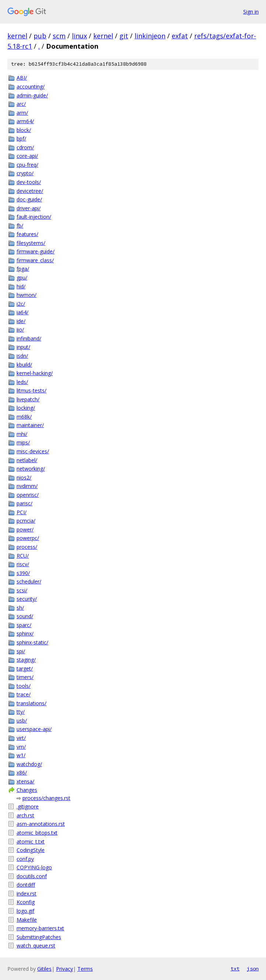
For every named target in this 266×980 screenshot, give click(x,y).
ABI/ (22, 78)
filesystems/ (31, 243)
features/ (27, 234)
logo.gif (25, 911)
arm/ (22, 113)
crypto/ (25, 173)
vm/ (21, 747)
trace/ (24, 694)
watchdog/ (29, 764)
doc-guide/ (29, 199)
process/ (27, 547)
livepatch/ (28, 399)
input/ (23, 347)
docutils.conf (32, 876)
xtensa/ (25, 781)
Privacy (64, 969)
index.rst (27, 894)
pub (40, 36)
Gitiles (44, 969)
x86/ (22, 773)
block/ (24, 130)
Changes (27, 790)
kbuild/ (24, 365)
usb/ (22, 721)
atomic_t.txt (31, 842)
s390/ (23, 573)
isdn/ (22, 356)
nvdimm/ (27, 486)
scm (59, 36)
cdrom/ (25, 147)
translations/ (31, 703)
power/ (25, 529)
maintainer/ (30, 425)
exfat (180, 36)
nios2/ (24, 477)
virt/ (21, 738)
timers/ (25, 677)
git (124, 36)
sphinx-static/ (32, 642)
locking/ (26, 408)
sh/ (20, 608)
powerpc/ (28, 538)
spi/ (21, 651)
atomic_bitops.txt (37, 833)
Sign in (251, 12)
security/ (27, 599)
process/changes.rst (46, 798)
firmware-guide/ (36, 251)
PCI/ (22, 512)
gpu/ (22, 278)
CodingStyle (31, 850)
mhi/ (22, 434)
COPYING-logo (34, 867)
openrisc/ (28, 495)
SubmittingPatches (39, 937)
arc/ (21, 104)
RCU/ (23, 556)
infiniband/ (29, 338)
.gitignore (28, 806)
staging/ (26, 660)
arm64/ (25, 121)
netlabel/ (27, 460)
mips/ (23, 442)
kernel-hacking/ (35, 373)
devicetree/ (30, 191)
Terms (85, 969)
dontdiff (26, 885)
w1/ (21, 755)
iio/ (20, 330)
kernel (17, 36)
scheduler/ (29, 581)
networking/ (31, 469)
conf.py (25, 859)
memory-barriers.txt (40, 928)
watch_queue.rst (36, 946)
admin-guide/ (32, 95)
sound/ (25, 616)
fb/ (20, 226)
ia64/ (22, 312)
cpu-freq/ (27, 165)
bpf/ (21, 138)
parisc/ (24, 503)
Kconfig (26, 902)
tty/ (21, 712)
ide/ (21, 321)
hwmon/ (27, 295)
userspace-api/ (34, 729)
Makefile (27, 920)
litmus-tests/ (31, 390)
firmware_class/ (35, 260)
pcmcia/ (26, 521)
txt (235, 969)
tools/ (24, 686)
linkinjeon (150, 36)
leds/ (22, 382)
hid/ (21, 286)
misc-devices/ (33, 451)
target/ (25, 669)
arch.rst (25, 815)
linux (79, 36)
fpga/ (23, 269)
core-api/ (27, 156)
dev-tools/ (29, 182)
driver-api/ (29, 208)
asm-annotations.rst (41, 824)
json (253, 969)
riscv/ (23, 564)
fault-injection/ (34, 217)
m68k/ (24, 417)
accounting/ (31, 86)
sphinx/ (25, 633)
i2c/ (21, 304)
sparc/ (24, 625)
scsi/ (22, 590)
